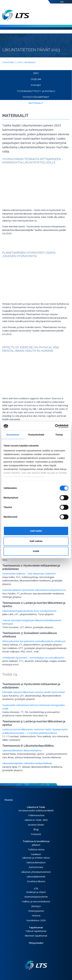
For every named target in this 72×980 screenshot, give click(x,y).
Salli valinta (36, 541)
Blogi (36, 829)
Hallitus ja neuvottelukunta (36, 901)
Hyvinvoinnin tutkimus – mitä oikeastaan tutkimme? (29, 573)
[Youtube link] (40, 956)
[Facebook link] (32, 956)
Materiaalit (30, 62)
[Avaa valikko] (69, 15)
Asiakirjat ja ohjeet (36, 892)
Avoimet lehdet (36, 825)
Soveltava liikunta (36, 881)
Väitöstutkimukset (36, 862)
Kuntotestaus (36, 867)
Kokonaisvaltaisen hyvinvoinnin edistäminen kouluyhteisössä (34, 590)
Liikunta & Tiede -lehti (36, 820)
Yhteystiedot (36, 943)
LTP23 (20, 62)
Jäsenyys (36, 906)
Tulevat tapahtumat (36, 931)
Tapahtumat (8, 62)
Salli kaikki (36, 531)
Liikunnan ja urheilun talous (36, 858)
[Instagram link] (37, 956)
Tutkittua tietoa (36, 849)
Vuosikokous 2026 (36, 920)
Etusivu (9, 800)
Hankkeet (36, 854)
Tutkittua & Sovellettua (36, 841)
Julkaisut (36, 845)
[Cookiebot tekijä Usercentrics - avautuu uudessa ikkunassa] (55, 426)
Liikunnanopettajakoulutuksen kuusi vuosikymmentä (29, 611)
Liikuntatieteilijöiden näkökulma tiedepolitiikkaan (27, 763)
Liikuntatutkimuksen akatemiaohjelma (22, 750)
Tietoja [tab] (59, 435)
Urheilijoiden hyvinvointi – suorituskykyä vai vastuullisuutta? (33, 658)
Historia (36, 915)
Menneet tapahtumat (36, 936)
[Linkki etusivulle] (36, 965)
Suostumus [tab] (13, 435)
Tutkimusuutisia (36, 815)
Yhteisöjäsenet (36, 911)
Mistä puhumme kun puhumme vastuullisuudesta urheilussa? (34, 641)
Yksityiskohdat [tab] (36, 435)
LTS (36, 888)
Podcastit (36, 834)
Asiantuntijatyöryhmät (36, 897)
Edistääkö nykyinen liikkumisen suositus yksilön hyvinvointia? (34, 692)
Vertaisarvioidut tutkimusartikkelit (36, 810)
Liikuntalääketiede (36, 876)
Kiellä (36, 551)
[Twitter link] (35, 956)
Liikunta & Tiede (36, 807)
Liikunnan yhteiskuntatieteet (36, 872)
